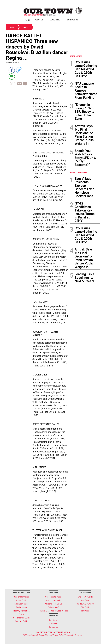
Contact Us (72, 20)
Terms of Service (45, 635)
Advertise (55, 20)
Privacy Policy (58, 635)
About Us (39, 20)
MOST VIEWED (76, 56)
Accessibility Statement (74, 635)
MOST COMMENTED (78, 172)
